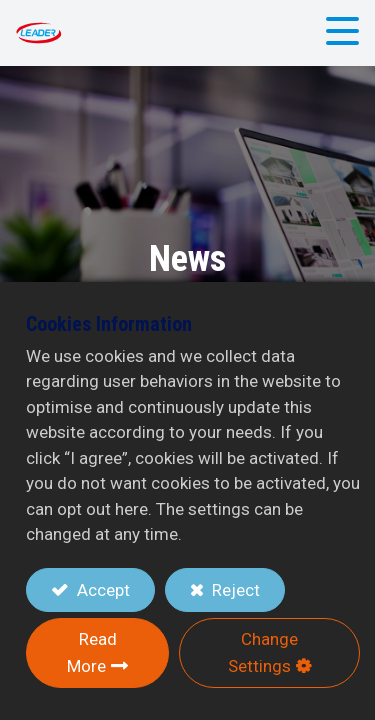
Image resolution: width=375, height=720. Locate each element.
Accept (101, 590)
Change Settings (263, 652)
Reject (234, 590)
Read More (92, 652)
